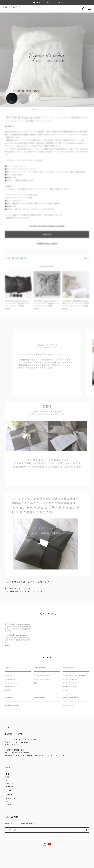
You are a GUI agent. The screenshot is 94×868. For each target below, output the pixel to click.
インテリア (9, 678)
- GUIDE (9, 791)
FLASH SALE (9, 700)
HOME (7, 774)
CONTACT (8, 805)
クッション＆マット (12, 685)
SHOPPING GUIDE (11, 799)
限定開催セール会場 (12, 708)
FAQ (6, 802)
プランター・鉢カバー (70, 682)
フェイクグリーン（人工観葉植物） (74, 678)
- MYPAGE (9, 795)
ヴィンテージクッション (42, 682)
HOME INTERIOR (40, 670)
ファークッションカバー (42, 678)
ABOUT (7, 777)
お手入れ (8, 693)
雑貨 (35, 685)
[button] (33, 112)
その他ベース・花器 (69, 689)
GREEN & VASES (69, 670)
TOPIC (7, 780)
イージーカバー (68, 708)
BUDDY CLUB (9, 783)
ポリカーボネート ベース (71, 685)
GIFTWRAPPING (39, 700)
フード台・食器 (10, 682)
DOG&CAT (9, 670)
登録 (86, 830)
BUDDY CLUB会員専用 (70, 700)
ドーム (65, 693)
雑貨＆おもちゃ (10, 689)
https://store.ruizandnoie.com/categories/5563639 (23, 594)
